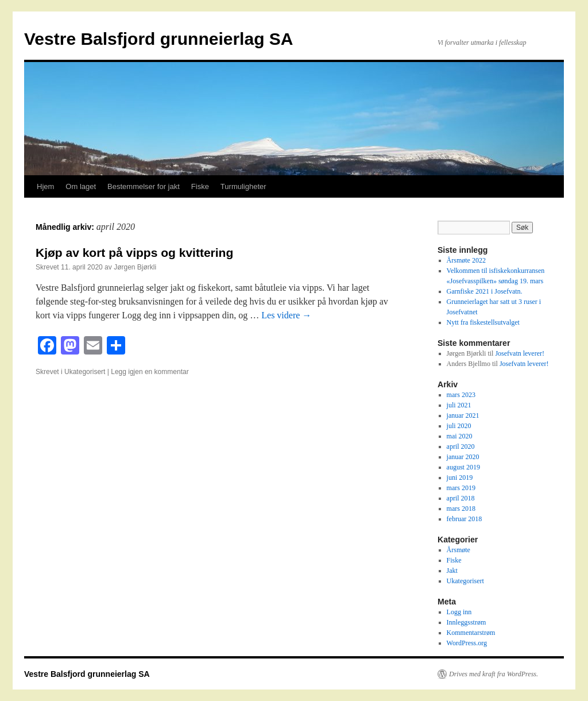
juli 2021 (459, 405)
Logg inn (459, 612)
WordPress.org (467, 643)
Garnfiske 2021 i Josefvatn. (485, 291)
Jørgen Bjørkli (135, 267)
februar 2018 (465, 519)
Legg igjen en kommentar (150, 372)
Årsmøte (459, 550)
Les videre (286, 315)
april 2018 (461, 498)
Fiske (200, 186)
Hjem (45, 186)
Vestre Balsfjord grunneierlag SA (158, 39)
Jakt (452, 571)
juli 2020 (459, 426)
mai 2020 (460, 436)
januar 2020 (463, 457)
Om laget (81, 186)
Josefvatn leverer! (520, 353)
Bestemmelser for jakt (144, 186)
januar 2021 (463, 415)
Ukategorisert (85, 372)
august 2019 (463, 467)
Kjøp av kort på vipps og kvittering (134, 253)
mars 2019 (461, 488)
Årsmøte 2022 (466, 260)
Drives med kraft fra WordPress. (494, 674)
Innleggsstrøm (467, 622)
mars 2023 (461, 395)
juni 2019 (460, 477)
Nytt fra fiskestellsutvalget (483, 322)
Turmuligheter (243, 186)
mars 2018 (461, 509)
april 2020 (461, 446)
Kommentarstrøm (471, 633)
